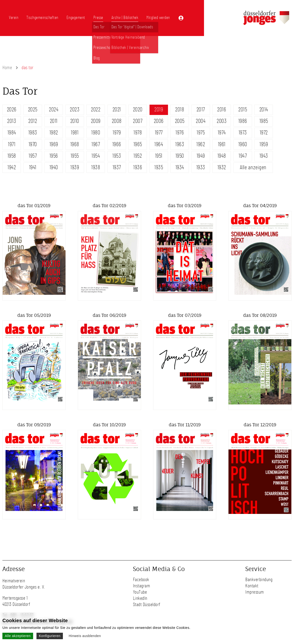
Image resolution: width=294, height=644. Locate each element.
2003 (222, 121)
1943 (264, 156)
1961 (222, 144)
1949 (201, 156)
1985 (264, 121)
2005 (180, 121)
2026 (12, 110)
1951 (159, 156)
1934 (180, 168)
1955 (75, 156)
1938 (96, 168)
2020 (138, 110)
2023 (75, 110)
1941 (33, 168)
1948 (222, 156)
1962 (201, 144)
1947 (243, 156)
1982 (54, 133)
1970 (33, 144)
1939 (75, 168)
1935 (159, 168)
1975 (201, 133)
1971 (12, 144)
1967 (96, 144)
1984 (12, 133)
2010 (75, 121)
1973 (243, 133)
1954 (96, 156)
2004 (201, 121)
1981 (75, 133)
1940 (54, 168)
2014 (264, 110)
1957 (33, 156)
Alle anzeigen (253, 168)
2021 (117, 110)
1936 (138, 168)
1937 (117, 168)
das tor (28, 68)
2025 (33, 110)
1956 (54, 156)
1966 (117, 144)
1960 (243, 144)
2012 (33, 121)
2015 (243, 110)
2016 (222, 110)
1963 (180, 144)
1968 (75, 144)
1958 (12, 156)
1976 (180, 133)
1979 (117, 133)
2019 (159, 110)
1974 (222, 133)
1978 (138, 133)
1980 (96, 133)
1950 (180, 156)
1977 (159, 133)
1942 (12, 168)
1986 (243, 121)
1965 (138, 144)
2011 (54, 121)
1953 (117, 156)
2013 (12, 121)
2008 (117, 121)
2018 (180, 110)
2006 (159, 121)
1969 (54, 144)
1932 (222, 168)
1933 (201, 168)
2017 (201, 110)
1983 (33, 133)
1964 (159, 144)
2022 (96, 110)
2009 (96, 121)
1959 (264, 144)
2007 (138, 121)
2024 (54, 110)
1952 (138, 156)
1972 (264, 133)
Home (7, 68)
